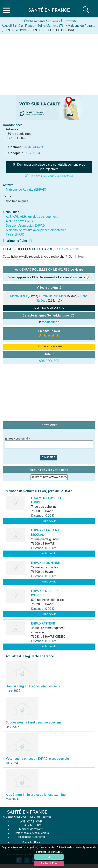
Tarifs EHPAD (15, 234)
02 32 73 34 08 (34, 153)
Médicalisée (51, 322)
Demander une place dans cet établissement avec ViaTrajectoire (49, 167)
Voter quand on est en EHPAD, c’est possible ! (38, 759)
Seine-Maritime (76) (51, 26)
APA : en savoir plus (19, 221)
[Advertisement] (49, 63)
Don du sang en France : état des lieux (33, 686)
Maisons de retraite (31, 829)
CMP (39, 822)
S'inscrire (48, 457)
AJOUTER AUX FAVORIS (49, 346)
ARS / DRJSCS (49, 361)
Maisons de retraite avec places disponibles (36, 230)
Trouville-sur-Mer (53, 296)
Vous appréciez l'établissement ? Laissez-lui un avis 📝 (49, 277)
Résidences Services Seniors (31, 833)
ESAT (24, 825)
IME (32, 825)
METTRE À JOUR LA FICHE (49, 308)
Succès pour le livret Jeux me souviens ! (35, 722)
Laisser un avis (49, 331)
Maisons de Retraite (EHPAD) (26, 190)
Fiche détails (49, 521)
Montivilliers (19, 296)
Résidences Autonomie (31, 837)
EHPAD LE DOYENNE (45, 563)
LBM (38, 825)
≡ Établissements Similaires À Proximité (49, 21)
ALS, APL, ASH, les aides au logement (32, 217)
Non (81, 257)
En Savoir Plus (49, 863)
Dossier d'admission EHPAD (25, 226)
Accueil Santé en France (18, 26)
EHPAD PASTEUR (43, 623)
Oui (71, 257)
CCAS (31, 822)
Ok (49, 857)
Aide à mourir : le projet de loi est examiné (36, 795)
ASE (23, 822)
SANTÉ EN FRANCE (27, 812)
